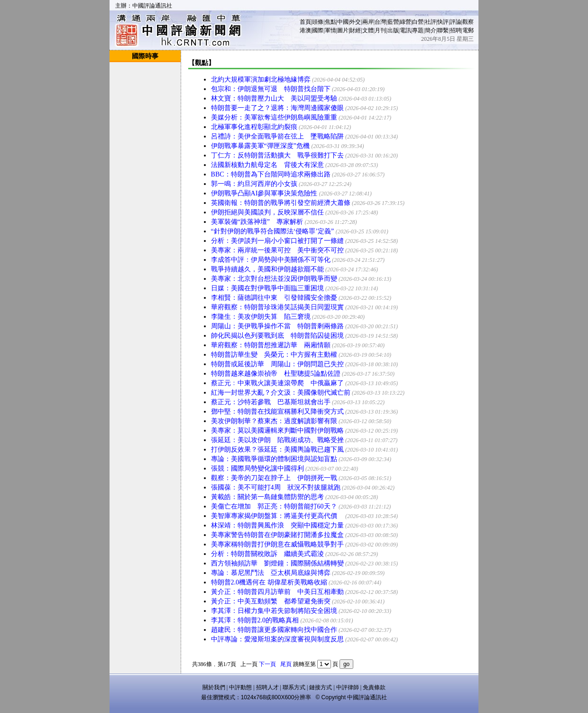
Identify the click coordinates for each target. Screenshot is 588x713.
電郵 (468, 30)
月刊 (380, 30)
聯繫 (443, 30)
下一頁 (267, 664)
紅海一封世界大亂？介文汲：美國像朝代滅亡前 (281, 393)
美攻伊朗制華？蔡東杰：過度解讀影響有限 (274, 421)
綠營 (405, 22)
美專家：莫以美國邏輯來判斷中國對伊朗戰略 (277, 431)
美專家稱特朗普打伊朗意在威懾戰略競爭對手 (277, 544)
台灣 (380, 22)
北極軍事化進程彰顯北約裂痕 (254, 127)
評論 (456, 22)
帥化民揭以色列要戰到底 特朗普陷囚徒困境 (277, 336)
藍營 (393, 22)
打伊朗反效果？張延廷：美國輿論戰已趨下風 (277, 449)
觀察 (468, 22)
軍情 (331, 30)
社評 (431, 22)
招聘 (456, 30)
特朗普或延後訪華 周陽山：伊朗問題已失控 (277, 364)
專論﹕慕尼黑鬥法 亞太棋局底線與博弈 (271, 573)
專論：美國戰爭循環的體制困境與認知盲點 (274, 459)
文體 (368, 30)
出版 (393, 30)
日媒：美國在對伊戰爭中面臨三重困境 (267, 288)
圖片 (343, 30)
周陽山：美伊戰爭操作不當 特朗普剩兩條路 (277, 326)
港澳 (305, 30)
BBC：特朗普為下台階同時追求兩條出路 (271, 174)
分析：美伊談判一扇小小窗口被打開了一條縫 (277, 241)
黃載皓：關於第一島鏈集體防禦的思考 (267, 497)
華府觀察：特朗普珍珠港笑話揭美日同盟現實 (277, 307)
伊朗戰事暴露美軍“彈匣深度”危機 (260, 146)
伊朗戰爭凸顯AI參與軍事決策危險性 (264, 193)
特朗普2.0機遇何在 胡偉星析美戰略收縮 (269, 582)
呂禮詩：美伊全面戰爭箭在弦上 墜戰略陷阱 (277, 136)
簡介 (431, 30)
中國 (343, 22)
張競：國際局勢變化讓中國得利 (257, 468)
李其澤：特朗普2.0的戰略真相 (255, 620)
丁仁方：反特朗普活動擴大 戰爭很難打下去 (277, 155)
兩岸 (368, 22)
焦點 (331, 22)
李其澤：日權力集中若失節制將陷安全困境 (274, 611)
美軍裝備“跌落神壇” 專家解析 (257, 222)
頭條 (318, 22)
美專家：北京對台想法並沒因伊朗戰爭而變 (274, 279)
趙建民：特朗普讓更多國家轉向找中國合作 (274, 630)
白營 (418, 22)
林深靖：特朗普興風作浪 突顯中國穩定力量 (277, 525)
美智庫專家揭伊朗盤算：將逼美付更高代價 (277, 516)
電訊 (405, 30)
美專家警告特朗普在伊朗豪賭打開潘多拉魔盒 (277, 535)
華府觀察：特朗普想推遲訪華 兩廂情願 (271, 345)
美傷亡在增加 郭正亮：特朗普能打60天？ (274, 506)
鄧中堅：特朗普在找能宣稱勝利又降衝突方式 (277, 412)
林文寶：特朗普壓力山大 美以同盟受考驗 (274, 98)
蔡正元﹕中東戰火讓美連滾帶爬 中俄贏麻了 (277, 383)
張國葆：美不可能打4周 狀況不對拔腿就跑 (276, 487)
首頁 (305, 22)
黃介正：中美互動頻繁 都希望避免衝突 (271, 601)
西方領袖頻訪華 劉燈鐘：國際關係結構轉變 (277, 563)
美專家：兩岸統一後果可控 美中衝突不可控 (277, 250)
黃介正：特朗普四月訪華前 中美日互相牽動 (277, 592)
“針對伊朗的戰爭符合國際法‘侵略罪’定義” (273, 231)
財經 (355, 30)
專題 (418, 30)
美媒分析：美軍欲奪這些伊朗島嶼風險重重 (274, 117)
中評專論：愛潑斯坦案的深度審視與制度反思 (277, 639)
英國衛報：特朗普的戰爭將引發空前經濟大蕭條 (281, 203)
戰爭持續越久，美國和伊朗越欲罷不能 (267, 269)
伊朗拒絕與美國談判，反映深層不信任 (267, 212)
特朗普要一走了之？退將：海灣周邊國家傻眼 (277, 108)
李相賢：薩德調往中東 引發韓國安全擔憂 (274, 298)
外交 (355, 22)
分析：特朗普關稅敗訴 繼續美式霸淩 (267, 554)
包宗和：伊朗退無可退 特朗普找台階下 (271, 89)
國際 (318, 30)
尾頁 (286, 664)
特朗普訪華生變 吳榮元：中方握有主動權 (274, 355)
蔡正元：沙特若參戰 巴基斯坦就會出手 (271, 402)
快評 (443, 22)
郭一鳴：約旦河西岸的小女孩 (254, 184)
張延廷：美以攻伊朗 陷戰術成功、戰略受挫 (277, 440)
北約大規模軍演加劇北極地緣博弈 (261, 79)
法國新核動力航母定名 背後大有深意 (267, 165)
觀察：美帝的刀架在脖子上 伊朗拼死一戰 (274, 478)
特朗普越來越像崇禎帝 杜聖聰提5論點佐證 (276, 374)
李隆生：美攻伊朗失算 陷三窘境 (261, 317)
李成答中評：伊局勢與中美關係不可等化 (271, 260)
